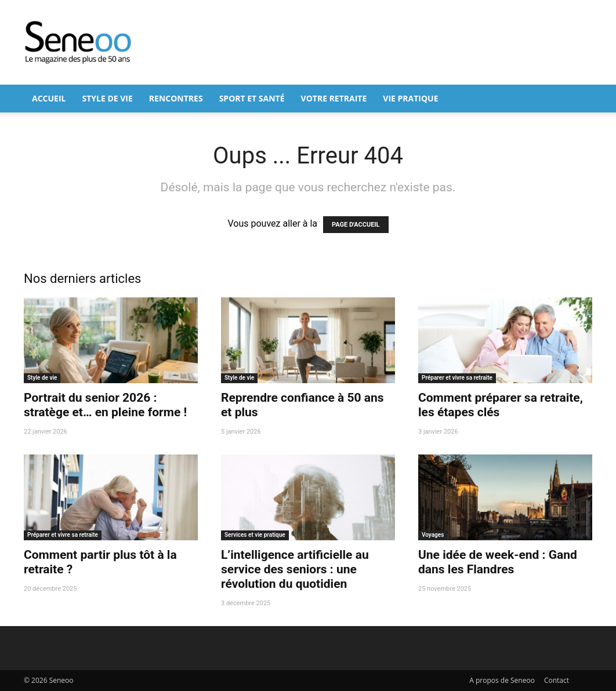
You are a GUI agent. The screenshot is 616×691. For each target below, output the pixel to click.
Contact (557, 680)
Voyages (433, 535)
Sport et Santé (252, 98)
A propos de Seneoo (502, 680)
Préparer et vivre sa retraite (457, 378)
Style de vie (107, 98)
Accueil (49, 98)
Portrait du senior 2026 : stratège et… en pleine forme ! (105, 405)
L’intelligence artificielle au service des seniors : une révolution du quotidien (295, 569)
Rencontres (176, 98)
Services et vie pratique (255, 535)
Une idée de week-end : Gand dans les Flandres (498, 562)
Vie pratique (410, 98)
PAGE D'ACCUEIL (356, 225)
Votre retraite (334, 98)
